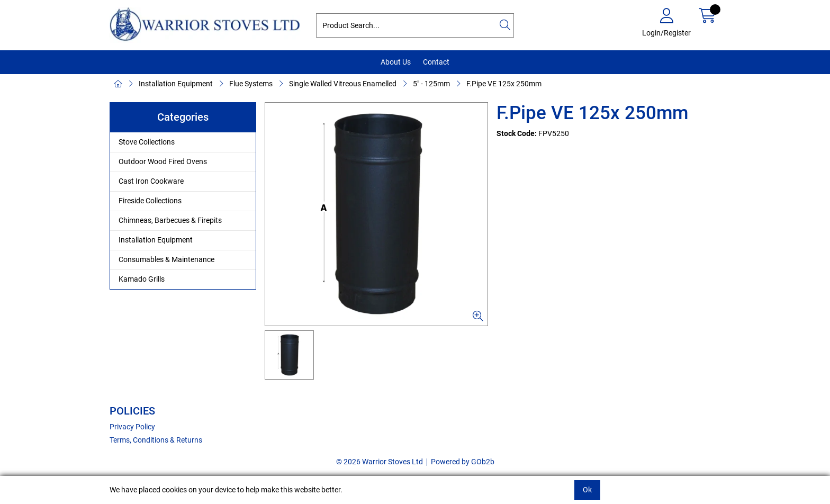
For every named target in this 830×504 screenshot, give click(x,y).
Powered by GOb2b (463, 462)
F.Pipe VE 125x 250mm (504, 84)
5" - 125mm (431, 84)
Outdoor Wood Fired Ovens (163, 161)
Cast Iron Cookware (151, 181)
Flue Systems (251, 84)
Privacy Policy (132, 427)
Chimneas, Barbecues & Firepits (170, 220)
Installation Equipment (176, 84)
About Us (396, 62)
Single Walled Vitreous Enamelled (343, 84)
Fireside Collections (150, 201)
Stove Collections (147, 142)
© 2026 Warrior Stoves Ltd (380, 462)
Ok (587, 490)
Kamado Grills (142, 279)
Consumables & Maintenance (166, 259)
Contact (436, 62)
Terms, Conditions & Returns (156, 440)
